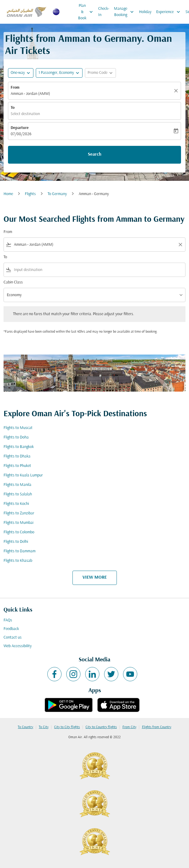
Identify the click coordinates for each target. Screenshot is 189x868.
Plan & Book (87, 12)
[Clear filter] (180, 245)
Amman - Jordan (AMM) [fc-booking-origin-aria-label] (30, 94)
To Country (25, 727)
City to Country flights (101, 727)
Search (95, 154)
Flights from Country (157, 727)
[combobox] (94, 245)
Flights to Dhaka (17, 456)
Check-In (104, 12)
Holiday (145, 12)
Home (8, 194)
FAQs (8, 620)
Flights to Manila (17, 485)
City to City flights (67, 727)
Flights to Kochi (16, 504)
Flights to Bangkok (19, 447)
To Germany (57, 194)
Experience (170, 12)
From (15, 88)
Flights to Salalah (18, 494)
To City (44, 727)
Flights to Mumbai (18, 523)
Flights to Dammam (20, 551)
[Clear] (177, 91)
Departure (20, 128)
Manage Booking (125, 12)
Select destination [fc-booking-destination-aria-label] (25, 114)
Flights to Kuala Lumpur (23, 475)
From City (129, 727)
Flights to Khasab (18, 561)
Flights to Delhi (16, 542)
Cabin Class (13, 282)
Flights (30, 194)
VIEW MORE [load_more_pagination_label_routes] (95, 577)
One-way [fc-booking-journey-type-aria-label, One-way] (18, 73)
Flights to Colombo (19, 532)
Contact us (13, 638)
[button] (59, 73)
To (13, 108)
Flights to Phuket (17, 466)
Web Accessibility (18, 646)
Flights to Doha (16, 437)
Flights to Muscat (18, 428)
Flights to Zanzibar (19, 513)
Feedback (11, 629)
